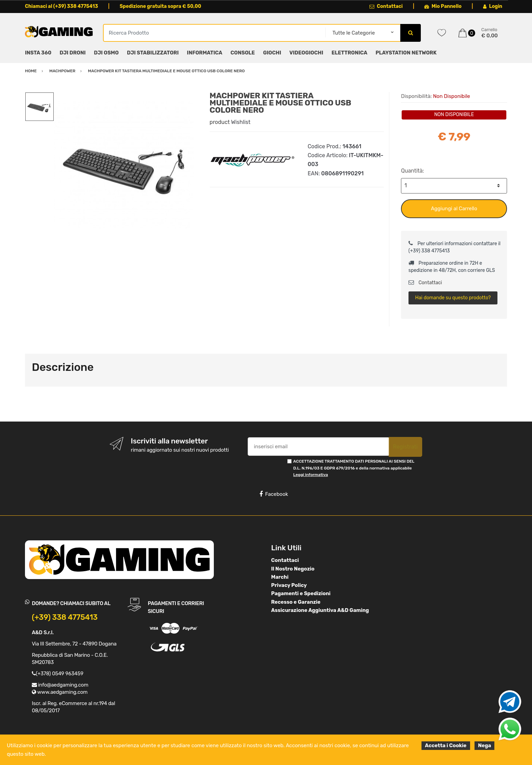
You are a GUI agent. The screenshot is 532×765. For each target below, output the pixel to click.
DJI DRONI (73, 53)
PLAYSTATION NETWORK (406, 53)
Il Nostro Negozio (293, 569)
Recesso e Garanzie (296, 602)
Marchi (280, 577)
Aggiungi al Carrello (454, 209)
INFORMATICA (204, 53)
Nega (484, 745)
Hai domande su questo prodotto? (453, 298)
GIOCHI (272, 53)
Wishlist (241, 122)
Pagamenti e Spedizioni (301, 593)
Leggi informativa (310, 475)
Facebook (274, 494)
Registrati (405, 447)
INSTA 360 (38, 53)
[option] (127, 165)
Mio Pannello (443, 6)
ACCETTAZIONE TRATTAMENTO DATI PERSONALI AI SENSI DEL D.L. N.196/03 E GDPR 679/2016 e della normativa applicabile (354, 468)
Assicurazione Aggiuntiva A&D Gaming (320, 610)
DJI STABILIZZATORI (153, 53)
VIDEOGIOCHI (306, 53)
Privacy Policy (289, 585)
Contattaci (386, 6)
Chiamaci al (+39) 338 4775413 (62, 6)
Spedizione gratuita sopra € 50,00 (160, 6)
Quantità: (412, 171)
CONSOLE (243, 53)
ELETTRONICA (349, 53)
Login (493, 6)
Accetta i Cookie (446, 745)
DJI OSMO (106, 53)
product (220, 122)
